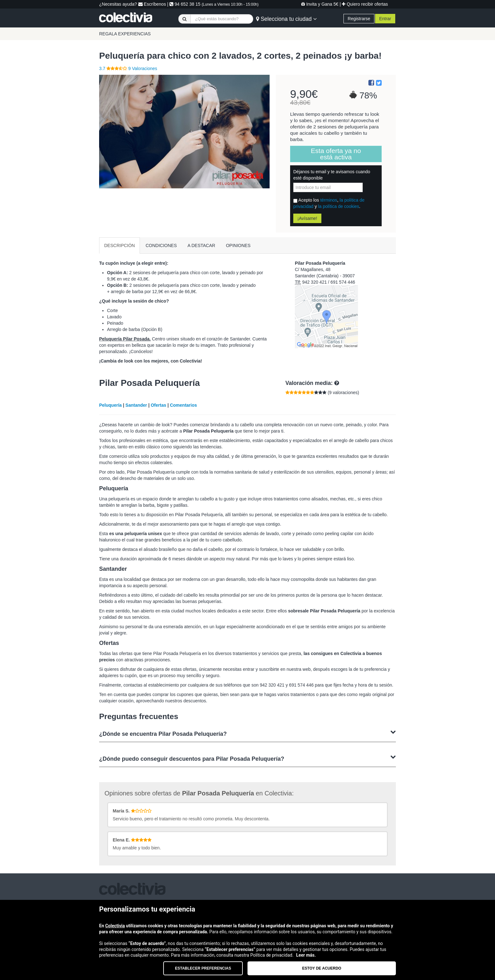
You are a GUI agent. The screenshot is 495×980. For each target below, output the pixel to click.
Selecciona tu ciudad (286, 19)
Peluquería (110, 405)
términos (329, 200)
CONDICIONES (161, 245)
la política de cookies (339, 206)
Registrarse (359, 19)
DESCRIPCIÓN (119, 245)
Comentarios (183, 405)
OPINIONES (238, 245)
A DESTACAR (201, 245)
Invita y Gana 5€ (320, 4)
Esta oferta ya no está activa (336, 154)
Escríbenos (152, 4)
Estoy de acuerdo (322, 968)
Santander (136, 405)
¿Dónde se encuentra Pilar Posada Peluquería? (247, 733)
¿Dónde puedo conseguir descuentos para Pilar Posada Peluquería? (247, 758)
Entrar (385, 19)
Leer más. (306, 955)
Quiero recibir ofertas (365, 4)
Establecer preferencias (203, 968)
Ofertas (158, 405)
